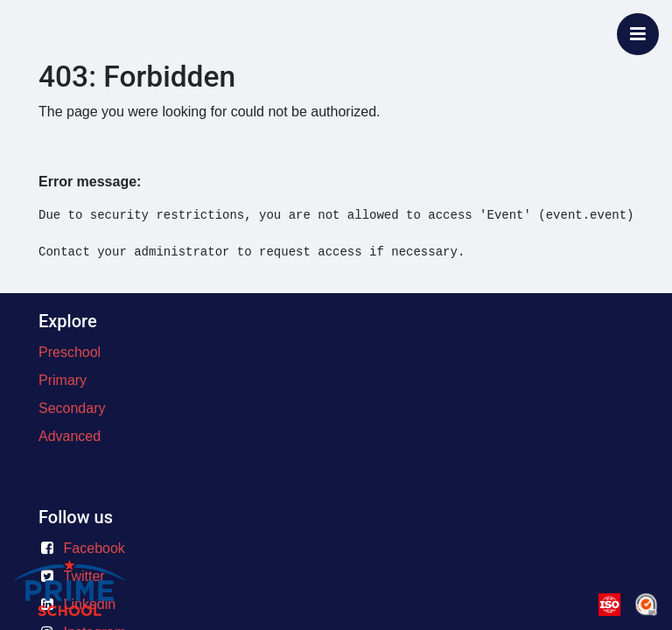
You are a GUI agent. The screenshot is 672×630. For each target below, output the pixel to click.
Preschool (70, 352)
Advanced (70, 436)
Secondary (72, 408)
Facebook (94, 548)
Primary (63, 380)
